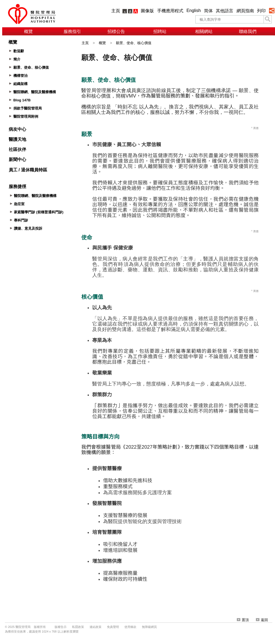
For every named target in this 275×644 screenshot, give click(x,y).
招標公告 (116, 31)
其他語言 (225, 11)
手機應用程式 (170, 11)
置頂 (243, 620)
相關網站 (204, 31)
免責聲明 (113, 627)
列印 (261, 11)
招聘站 (160, 31)
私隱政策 (78, 627)
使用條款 (130, 627)
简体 (208, 11)
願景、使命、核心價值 (134, 43)
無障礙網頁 (149, 627)
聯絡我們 (248, 31)
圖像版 (147, 11)
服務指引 (72, 31)
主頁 (116, 11)
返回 (262, 620)
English (193, 10)
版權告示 (61, 627)
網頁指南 (245, 11)
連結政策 (95, 627)
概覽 (28, 31)
